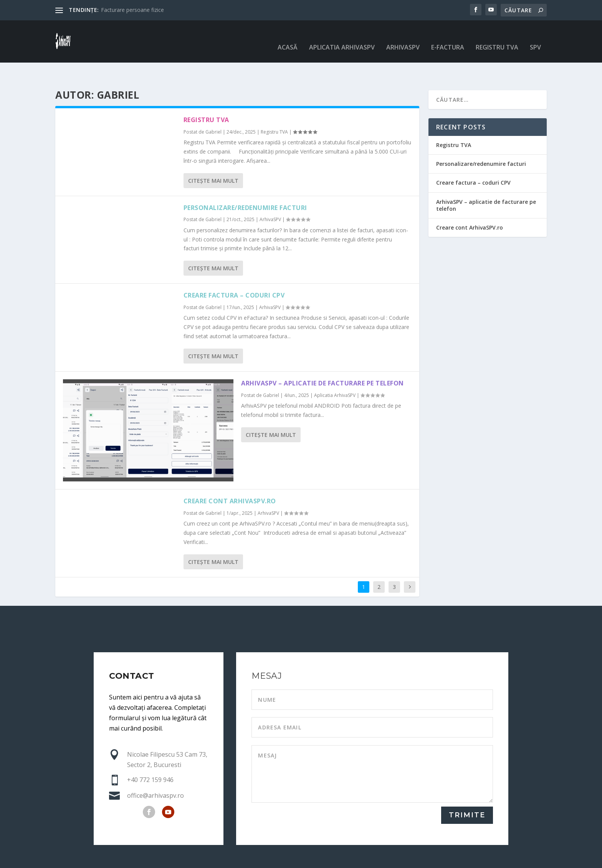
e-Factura (448, 36)
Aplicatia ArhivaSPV (342, 36)
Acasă (288, 36)
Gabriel (213, 108)
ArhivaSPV (403, 36)
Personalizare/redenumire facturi (245, 184)
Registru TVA (497, 36)
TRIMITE (467, 791)
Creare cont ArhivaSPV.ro (230, 477)
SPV (535, 36)
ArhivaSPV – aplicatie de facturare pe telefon (322, 359)
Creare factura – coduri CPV (234, 271)
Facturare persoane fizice (132, 10)
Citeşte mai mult (213, 157)
